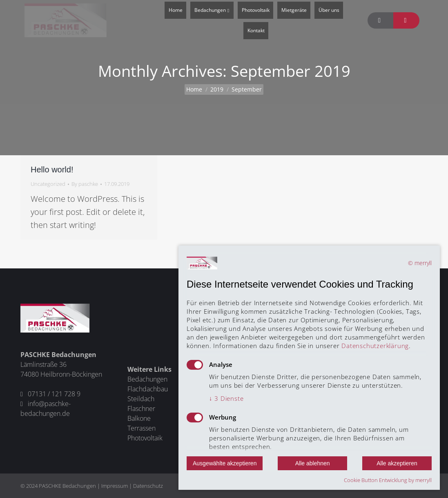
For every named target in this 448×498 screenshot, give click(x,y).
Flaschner (141, 409)
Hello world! (52, 170)
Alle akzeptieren (397, 463)
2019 (217, 89)
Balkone (139, 418)
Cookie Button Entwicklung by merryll (388, 480)
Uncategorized (48, 184)
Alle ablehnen (313, 463)
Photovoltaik (145, 438)
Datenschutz (148, 486)
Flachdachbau (148, 389)
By (85, 184)
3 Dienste (226, 398)
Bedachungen (147, 379)
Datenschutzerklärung (375, 346)
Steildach (141, 399)
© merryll (420, 263)
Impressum (115, 486)
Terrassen (142, 428)
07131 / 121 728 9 (54, 394)
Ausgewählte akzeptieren (225, 463)
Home (194, 89)
